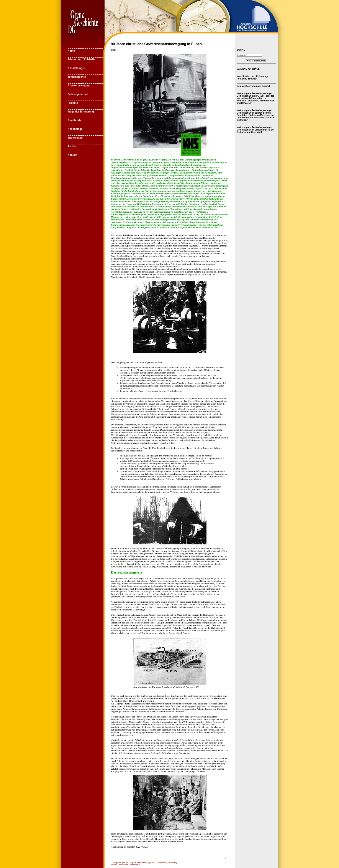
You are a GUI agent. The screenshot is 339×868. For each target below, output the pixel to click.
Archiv (72, 146)
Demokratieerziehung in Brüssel (253, 86)
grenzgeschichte (124, 863)
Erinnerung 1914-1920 (81, 60)
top (227, 858)
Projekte (73, 103)
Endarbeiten (75, 138)
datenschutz (135, 865)
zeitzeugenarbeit (140, 863)
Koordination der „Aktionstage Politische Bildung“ (253, 78)
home (114, 863)
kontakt (114, 865)
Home (71, 51)
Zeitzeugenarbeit (78, 94)
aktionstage (173, 863)
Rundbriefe (75, 120)
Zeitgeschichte (77, 77)
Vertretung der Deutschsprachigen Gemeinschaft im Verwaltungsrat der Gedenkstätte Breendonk (256, 130)
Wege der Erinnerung (81, 112)
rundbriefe (162, 863)
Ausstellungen (77, 68)
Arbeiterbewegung (79, 86)
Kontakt (73, 155)
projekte (153, 863)
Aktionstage (75, 129)
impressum (124, 865)
